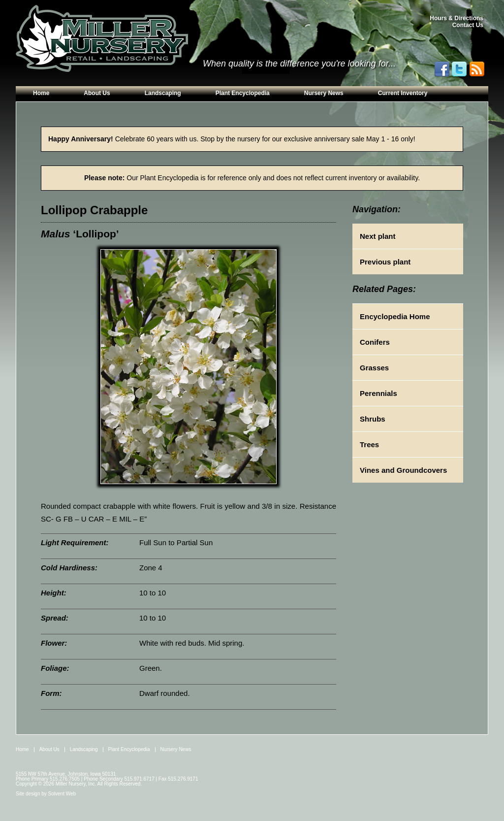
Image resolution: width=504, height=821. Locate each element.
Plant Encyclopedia (243, 93)
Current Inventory (403, 93)
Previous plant (385, 262)
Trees (369, 444)
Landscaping (163, 93)
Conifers (375, 342)
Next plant (378, 236)
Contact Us (468, 25)
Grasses (374, 368)
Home (41, 93)
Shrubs (373, 419)
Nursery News (324, 93)
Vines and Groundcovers (403, 470)
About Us (97, 93)
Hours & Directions (457, 18)
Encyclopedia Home (395, 316)
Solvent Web (62, 794)
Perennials (378, 393)
